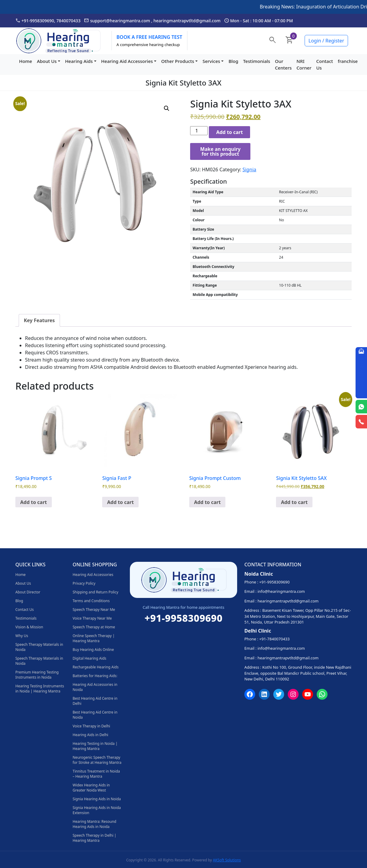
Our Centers (284, 65)
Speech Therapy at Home (94, 627)
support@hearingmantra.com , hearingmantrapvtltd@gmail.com (152, 20)
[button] (167, 108)
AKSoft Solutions (227, 860)
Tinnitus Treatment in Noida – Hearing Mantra (96, 774)
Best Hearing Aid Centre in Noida (95, 715)
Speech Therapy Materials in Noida (39, 647)
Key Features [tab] (39, 320)
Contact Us (325, 65)
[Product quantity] (199, 131)
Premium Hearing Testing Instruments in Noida (37, 675)
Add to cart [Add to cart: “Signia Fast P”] (120, 502)
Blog (233, 61)
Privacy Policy (84, 583)
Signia (249, 170)
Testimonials (257, 61)
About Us (47, 61)
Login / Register (326, 41)
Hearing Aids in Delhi (90, 735)
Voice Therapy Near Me (92, 618)
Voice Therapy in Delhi (91, 726)
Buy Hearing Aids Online (93, 650)
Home (25, 61)
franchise (348, 61)
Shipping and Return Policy (96, 592)
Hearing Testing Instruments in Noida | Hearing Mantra (40, 689)
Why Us (22, 636)
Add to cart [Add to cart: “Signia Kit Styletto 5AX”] (294, 502)
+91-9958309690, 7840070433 (48, 20)
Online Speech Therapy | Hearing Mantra (94, 638)
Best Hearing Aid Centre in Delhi (95, 701)
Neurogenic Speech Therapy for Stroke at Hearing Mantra (97, 760)
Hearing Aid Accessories (127, 61)
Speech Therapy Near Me (94, 610)
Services (211, 61)
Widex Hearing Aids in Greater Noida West (91, 788)
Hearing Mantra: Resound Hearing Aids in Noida (94, 824)
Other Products (178, 61)
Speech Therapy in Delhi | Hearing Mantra (94, 838)
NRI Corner (304, 65)
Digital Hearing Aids (89, 658)
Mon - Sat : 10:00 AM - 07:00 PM (259, 20)
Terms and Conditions (91, 601)
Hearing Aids (79, 61)
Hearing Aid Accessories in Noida (95, 687)
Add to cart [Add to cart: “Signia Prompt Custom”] (207, 502)
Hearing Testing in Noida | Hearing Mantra (95, 746)
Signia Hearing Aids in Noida (97, 799)
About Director (28, 592)
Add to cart (229, 132)
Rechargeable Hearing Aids (96, 667)
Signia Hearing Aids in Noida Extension (97, 810)
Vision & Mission (29, 627)
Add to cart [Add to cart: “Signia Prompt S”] (34, 502)
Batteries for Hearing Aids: (95, 676)
